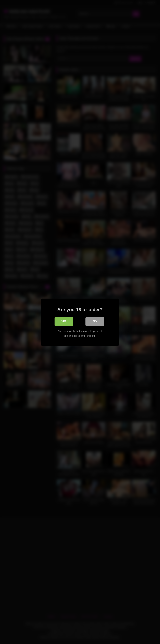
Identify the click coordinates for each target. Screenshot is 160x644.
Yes (64, 321)
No (95, 321)
